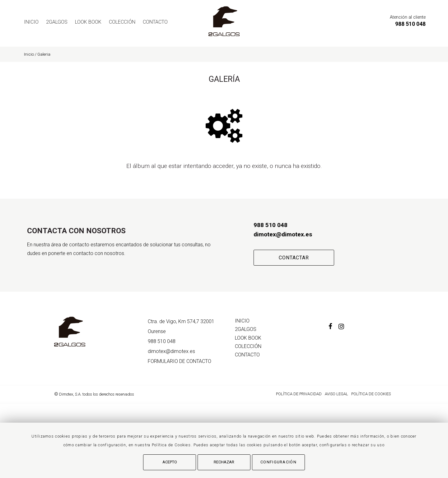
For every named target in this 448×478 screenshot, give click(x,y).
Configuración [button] (278, 462)
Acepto (170, 462)
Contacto (155, 22)
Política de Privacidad (299, 394)
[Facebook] (334, 327)
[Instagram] (344, 327)
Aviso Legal (336, 394)
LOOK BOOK (88, 22)
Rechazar (224, 462)
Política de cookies (371, 394)
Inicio (31, 22)
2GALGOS (57, 22)
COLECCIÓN (122, 22)
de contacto (180, 361)
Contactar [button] (294, 258)
